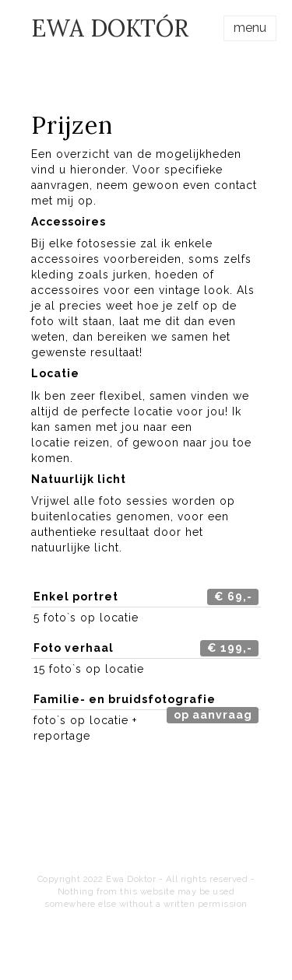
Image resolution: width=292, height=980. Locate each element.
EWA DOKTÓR (110, 28)
